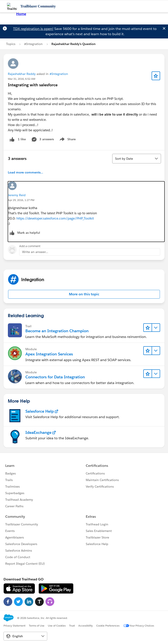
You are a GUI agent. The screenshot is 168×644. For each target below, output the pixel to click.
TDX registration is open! (33, 29)
